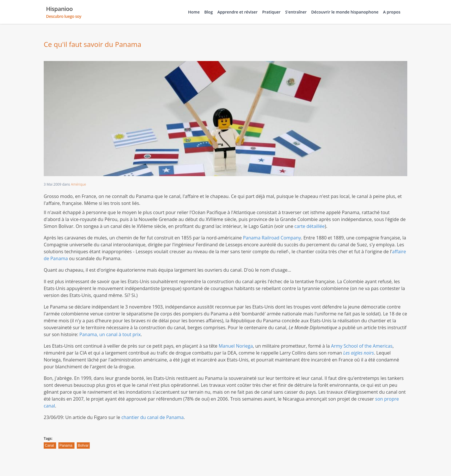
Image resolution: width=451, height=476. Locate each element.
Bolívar (83, 445)
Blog (208, 12)
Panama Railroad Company (272, 238)
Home (194, 12)
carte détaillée (310, 226)
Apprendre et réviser (238, 12)
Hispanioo (64, 12)
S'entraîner (296, 12)
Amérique (78, 184)
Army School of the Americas (362, 346)
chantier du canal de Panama (153, 417)
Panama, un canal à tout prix (110, 334)
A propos (392, 12)
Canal (50, 445)
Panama (66, 445)
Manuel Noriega (236, 346)
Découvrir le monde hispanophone (345, 12)
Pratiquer (271, 12)
